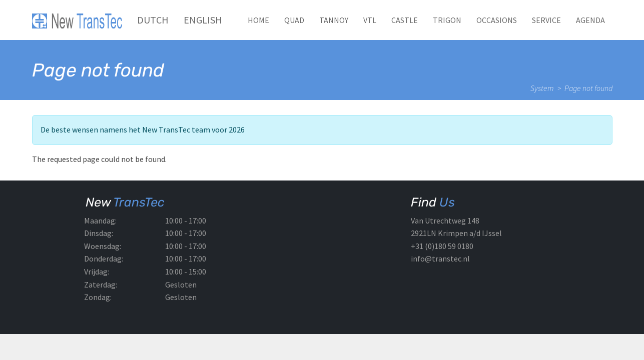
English (203, 20)
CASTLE (405, 20)
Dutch (153, 20)
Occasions (497, 20)
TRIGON (447, 20)
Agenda (590, 20)
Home (258, 20)
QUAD (294, 20)
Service (546, 20)
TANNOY (334, 20)
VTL (370, 20)
